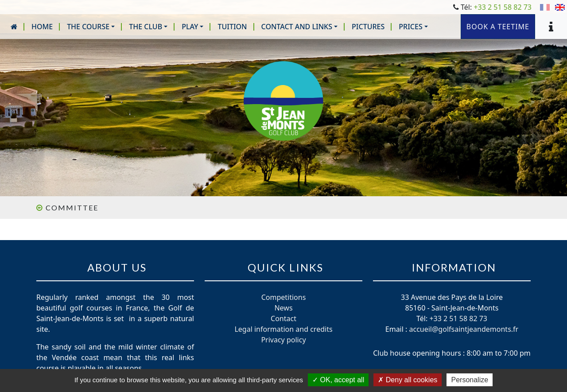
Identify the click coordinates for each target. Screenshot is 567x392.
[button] (91, 27)
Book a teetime (498, 27)
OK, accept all (338, 380)
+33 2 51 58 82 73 (503, 7)
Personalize (470, 380)
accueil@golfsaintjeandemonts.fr (464, 329)
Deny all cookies (408, 380)
